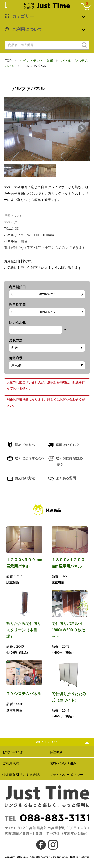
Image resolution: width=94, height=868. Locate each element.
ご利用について (27, 29)
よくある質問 (62, 479)
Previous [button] (13, 129)
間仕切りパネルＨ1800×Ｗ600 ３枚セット (68, 630)
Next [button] (82, 129)
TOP (8, 61)
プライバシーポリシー (66, 775)
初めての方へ (21, 445)
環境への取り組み (63, 763)
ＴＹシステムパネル (24, 694)
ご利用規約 (11, 763)
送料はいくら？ (64, 445)
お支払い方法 (21, 479)
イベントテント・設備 (36, 61)
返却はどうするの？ (26, 458)
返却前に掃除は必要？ (65, 461)
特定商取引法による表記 (21, 775)
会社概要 (56, 752)
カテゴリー (23, 16)
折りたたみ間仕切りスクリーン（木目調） (24, 630)
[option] (47, 129)
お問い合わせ (13, 752)
